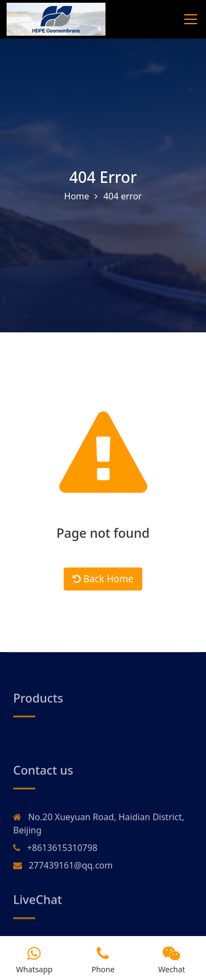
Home (77, 197)
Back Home (103, 584)
